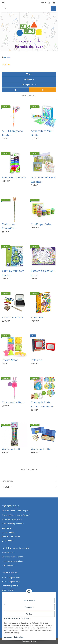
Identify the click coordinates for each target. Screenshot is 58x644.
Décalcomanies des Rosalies (43, 180)
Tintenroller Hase (13, 402)
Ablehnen (29, 614)
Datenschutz (19, 637)
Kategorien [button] (7, 481)
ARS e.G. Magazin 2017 (11, 582)
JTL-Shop (33, 641)
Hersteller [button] (7, 487)
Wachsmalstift (11, 449)
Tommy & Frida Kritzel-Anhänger (42, 405)
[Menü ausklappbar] (3, 1)
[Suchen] (54, 9)
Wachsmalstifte (41, 449)
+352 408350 (10, 532)
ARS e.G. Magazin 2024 (11, 578)
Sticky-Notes (10, 360)
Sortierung (28, 79)
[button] (49, 3)
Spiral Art (37, 318)
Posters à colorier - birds (43, 273)
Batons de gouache (14, 178)
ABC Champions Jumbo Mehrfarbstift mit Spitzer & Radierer (14, 133)
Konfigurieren (29, 607)
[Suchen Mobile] (27, 9)
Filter (29, 74)
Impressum (8, 637)
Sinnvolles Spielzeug (10, 586)
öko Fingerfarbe (41, 224)
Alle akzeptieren (29, 600)
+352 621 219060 (13, 537)
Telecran (37, 360)
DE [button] (43, 3)
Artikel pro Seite (28, 85)
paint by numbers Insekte (13, 273)
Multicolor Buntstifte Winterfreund (11, 227)
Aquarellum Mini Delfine (42, 133)
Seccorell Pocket (12, 318)
